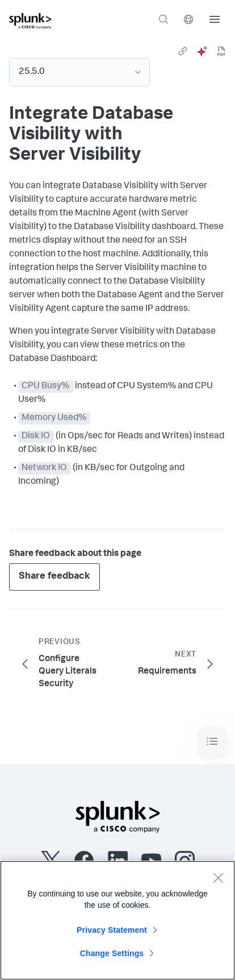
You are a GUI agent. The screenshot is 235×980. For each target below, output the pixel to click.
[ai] (202, 51)
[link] (183, 51)
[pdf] (221, 51)
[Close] (218, 878)
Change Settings (112, 953)
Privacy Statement (112, 930)
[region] (117, 920)
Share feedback (54, 577)
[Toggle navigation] (212, 742)
